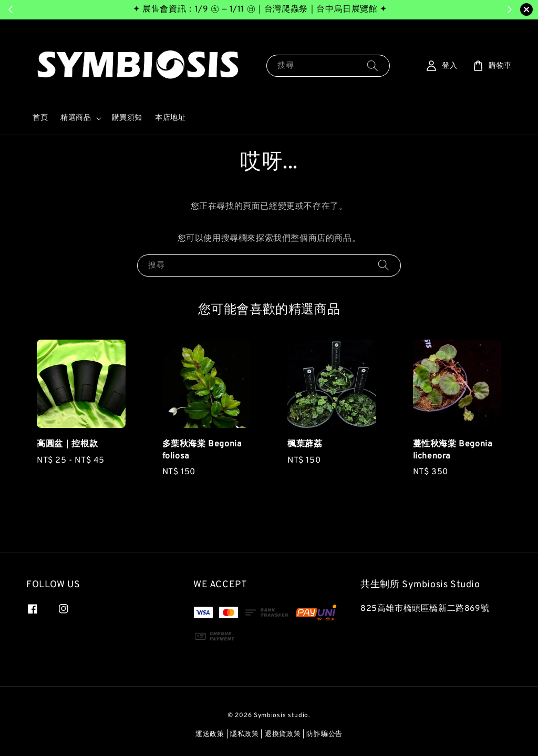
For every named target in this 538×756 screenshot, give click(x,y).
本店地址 (170, 118)
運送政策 (210, 734)
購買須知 (127, 118)
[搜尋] (373, 65)
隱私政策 (245, 734)
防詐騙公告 (324, 734)
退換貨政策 (283, 734)
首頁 (40, 118)
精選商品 (76, 118)
